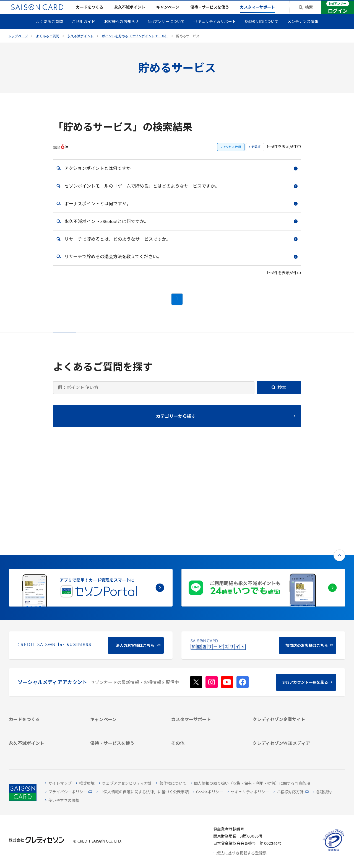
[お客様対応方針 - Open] (291, 792)
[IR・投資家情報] (287, 667)
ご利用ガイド (84, 31)
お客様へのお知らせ (121, 31)
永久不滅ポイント (80, 45)
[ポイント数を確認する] (44, 750)
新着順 (256, 156)
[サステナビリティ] (287, 660)
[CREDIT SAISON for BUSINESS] (91, 554)
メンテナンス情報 (303, 31)
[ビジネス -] (287, 652)
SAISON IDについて (262, 31)
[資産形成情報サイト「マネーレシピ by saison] (287, 717)
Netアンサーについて (166, 31)
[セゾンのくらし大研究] (287, 727)
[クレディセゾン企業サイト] (287, 638)
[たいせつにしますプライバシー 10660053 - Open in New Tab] (334, 851)
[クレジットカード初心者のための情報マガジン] (287, 704)
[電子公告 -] (287, 674)
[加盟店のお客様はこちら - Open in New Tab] (263, 554)
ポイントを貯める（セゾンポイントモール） (135, 45)
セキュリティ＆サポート (215, 31)
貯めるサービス (188, 45)
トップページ (18, 45)
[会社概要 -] (287, 645)
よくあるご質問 (50, 31)
